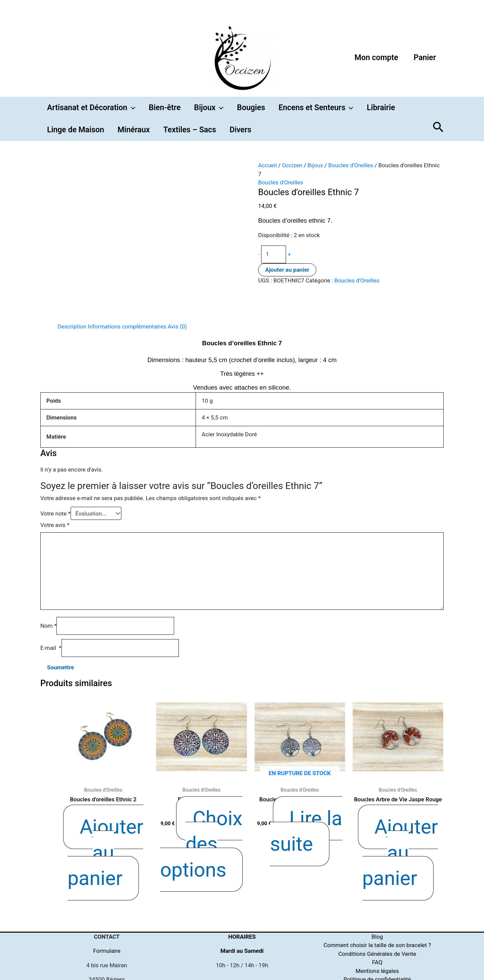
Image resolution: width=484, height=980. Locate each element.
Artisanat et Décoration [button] (91, 108)
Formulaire (107, 893)
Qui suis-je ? (377, 947)
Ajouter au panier (287, 270)
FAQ (377, 904)
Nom (48, 626)
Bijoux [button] (209, 108)
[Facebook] (273, 972)
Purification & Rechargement (377, 938)
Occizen (292, 165)
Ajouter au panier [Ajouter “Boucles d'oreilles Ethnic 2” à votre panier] (113, 810)
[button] (131, 108)
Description (72, 326)
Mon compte (376, 58)
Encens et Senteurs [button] (316, 108)
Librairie (381, 108)
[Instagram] (315, 972)
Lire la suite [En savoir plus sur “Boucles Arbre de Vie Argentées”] (308, 810)
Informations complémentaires (127, 326)
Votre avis (55, 525)
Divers (240, 130)
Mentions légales (377, 913)
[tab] (72, 327)
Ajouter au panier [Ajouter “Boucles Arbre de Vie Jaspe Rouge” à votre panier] (407, 810)
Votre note (55, 514)
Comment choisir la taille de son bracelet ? (377, 887)
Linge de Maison (76, 130)
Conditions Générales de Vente (377, 896)
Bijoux (315, 165)
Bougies (251, 108)
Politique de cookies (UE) (377, 930)
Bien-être (165, 108)
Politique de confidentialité (377, 921)
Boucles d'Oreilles (351, 165)
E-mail (51, 648)
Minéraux (134, 130)
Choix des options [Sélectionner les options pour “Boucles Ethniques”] (209, 810)
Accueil (268, 165)
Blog (377, 879)
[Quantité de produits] (274, 254)
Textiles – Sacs (190, 130)
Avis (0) (177, 326)
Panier (425, 58)
